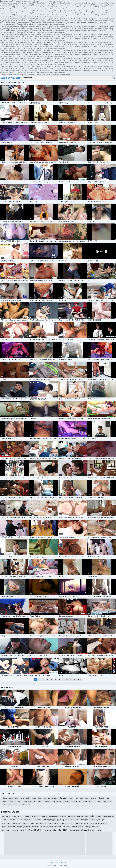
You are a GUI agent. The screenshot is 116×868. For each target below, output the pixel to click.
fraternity (16, 816)
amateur (18, 801)
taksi (55, 830)
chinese (4, 798)
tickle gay (84, 820)
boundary (67, 827)
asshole (75, 801)
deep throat (27, 801)
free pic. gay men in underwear (28, 827)
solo (82, 798)
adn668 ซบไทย (14, 820)
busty (4, 805)
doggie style (57, 801)
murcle (4, 820)
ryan (32, 823)
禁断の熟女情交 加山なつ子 (52, 820)
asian (17, 798)
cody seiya (69, 823)
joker (65, 820)
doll (9, 805)
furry (22, 798)
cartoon (4, 801)
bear (40, 798)
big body (101, 798)
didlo (99, 801)
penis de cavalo (108, 816)
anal (108, 798)
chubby (71, 798)
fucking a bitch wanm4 (93, 827)
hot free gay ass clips (97, 820)
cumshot (93, 798)
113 (71, 680)
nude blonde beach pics (10, 830)
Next (80, 680)
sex (22, 816)
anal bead (67, 801)
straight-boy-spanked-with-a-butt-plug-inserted (91, 823)
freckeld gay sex (26, 820)
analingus (16, 805)
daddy (28, 798)
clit (29, 805)
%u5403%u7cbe (77, 827)
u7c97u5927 (62, 830)
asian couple (6, 816)
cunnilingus (47, 801)
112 (67, 680)
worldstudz (47, 830)
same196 (25, 823)
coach (11, 801)
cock (39, 801)
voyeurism (17, 823)
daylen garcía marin (8, 827)
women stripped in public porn (51, 827)
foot (77, 798)
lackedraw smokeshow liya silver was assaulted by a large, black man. (65, 816)
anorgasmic (107, 801)
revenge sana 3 (74, 820)
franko (99, 830)
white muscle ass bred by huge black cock (50, 823)
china (11, 798)
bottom (24, 805)
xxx (34, 801)
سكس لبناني (62, 798)
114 (75, 680)
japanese (47, 798)
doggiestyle (83, 801)
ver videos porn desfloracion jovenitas (81, 830)
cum (87, 798)
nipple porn (37, 820)
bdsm (34, 798)
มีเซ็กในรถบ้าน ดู (96, 816)
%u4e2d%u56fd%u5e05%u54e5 (31, 830)
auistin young (6, 823)
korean (54, 798)
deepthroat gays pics (32, 816)
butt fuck (92, 801)
